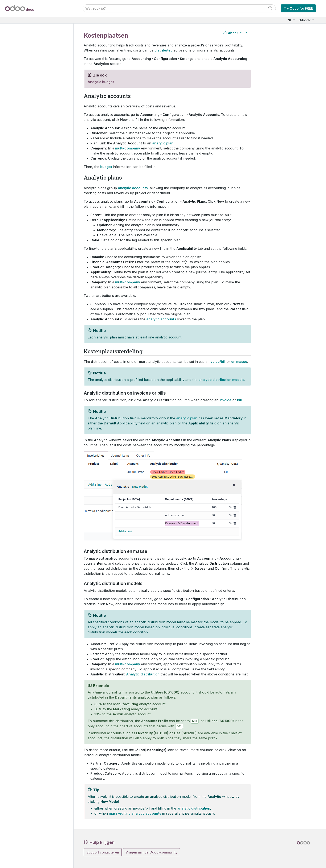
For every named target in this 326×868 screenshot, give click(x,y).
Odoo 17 (305, 20)
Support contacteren (103, 852)
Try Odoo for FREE (298, 8)
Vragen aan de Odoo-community (151, 852)
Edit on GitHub (235, 33)
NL (290, 20)
